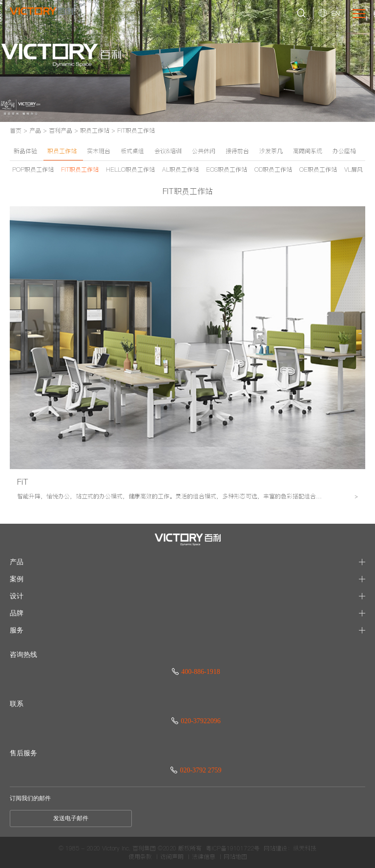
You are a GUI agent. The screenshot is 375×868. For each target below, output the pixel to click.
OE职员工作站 (318, 169)
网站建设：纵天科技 (290, 848)
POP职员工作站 (33, 169)
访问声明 (172, 857)
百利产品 (61, 130)
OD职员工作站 (273, 169)
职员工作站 (95, 130)
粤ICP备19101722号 (233, 848)
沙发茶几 (271, 151)
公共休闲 (204, 151)
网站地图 (235, 857)
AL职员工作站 (180, 169)
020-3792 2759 (196, 770)
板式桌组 (132, 151)
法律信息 (204, 857)
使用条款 (140, 857)
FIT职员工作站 (136, 130)
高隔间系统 (308, 151)
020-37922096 (196, 721)
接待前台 (237, 151)
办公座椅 (344, 151)
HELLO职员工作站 (130, 169)
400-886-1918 (196, 672)
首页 (16, 130)
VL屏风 (354, 169)
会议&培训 (168, 151)
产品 (35, 130)
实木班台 (99, 151)
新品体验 (25, 151)
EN (335, 13)
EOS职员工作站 (227, 169)
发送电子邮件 (71, 818)
